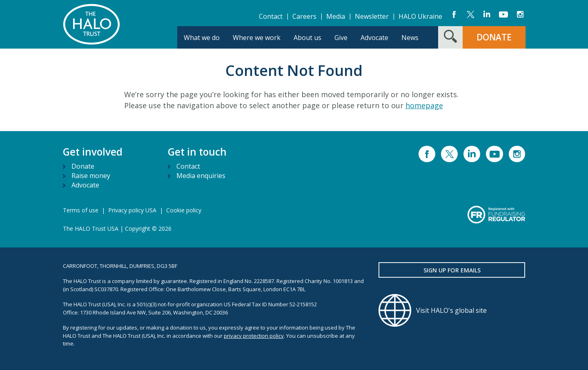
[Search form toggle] (450, 37)
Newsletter (372, 16)
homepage (424, 105)
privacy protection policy (254, 336)
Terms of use (81, 210)
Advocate (85, 185)
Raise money (91, 176)
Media (336, 16)
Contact (271, 16)
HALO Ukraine (420, 16)
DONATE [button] (494, 37)
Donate (83, 166)
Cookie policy (184, 210)
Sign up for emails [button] (452, 270)
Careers (304, 16)
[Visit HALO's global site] (452, 310)
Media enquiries (201, 176)
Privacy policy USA (132, 210)
